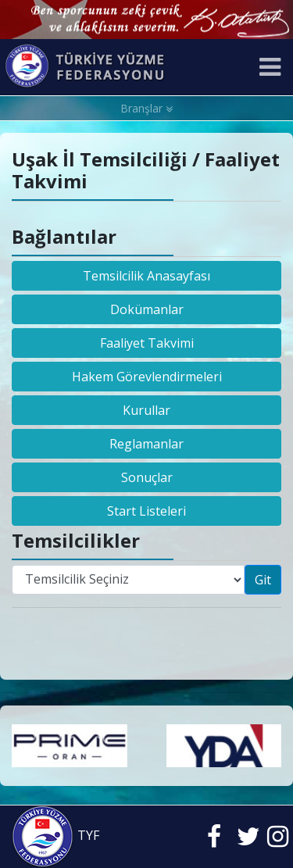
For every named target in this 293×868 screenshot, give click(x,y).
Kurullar (146, 410)
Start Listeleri (146, 511)
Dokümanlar (147, 309)
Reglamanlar (146, 444)
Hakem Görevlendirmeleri (147, 377)
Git (263, 580)
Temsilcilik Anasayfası (146, 276)
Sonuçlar (147, 477)
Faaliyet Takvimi (147, 343)
